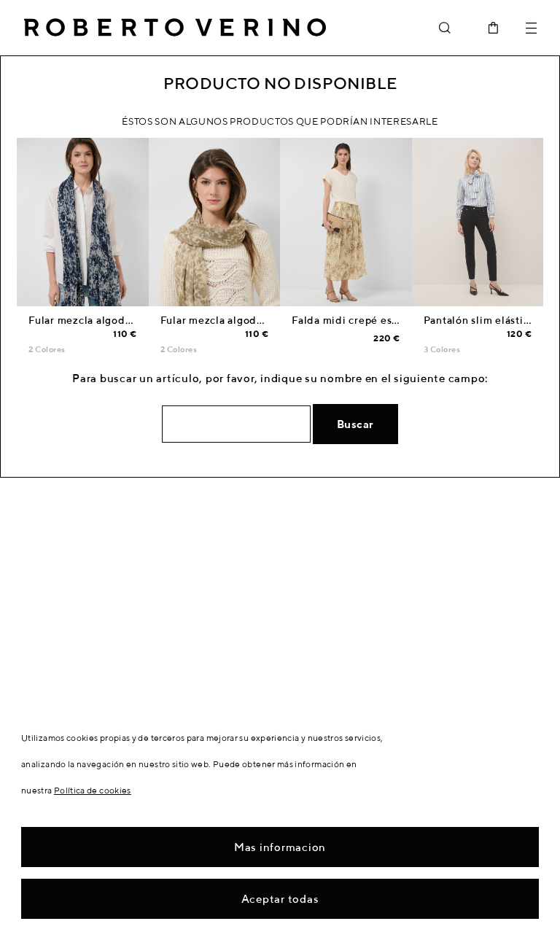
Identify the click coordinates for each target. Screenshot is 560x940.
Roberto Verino (175, 28)
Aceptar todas (280, 899)
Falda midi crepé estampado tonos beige (396, 320)
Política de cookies (93, 790)
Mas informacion (280, 847)
